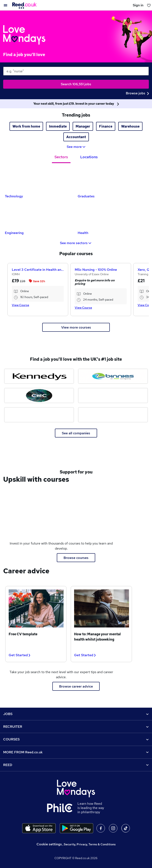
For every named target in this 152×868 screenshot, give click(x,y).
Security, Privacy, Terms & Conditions (90, 844)
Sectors (61, 157)
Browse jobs (137, 93)
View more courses (76, 327)
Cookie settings (49, 844)
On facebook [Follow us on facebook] (101, 828)
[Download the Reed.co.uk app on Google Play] (77, 828)
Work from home (26, 126)
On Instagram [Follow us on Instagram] (113, 828)
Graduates (86, 196)
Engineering (14, 233)
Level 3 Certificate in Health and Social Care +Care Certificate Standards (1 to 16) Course (38, 270)
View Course (20, 305)
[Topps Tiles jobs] (113, 395)
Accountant (76, 137)
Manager (83, 126)
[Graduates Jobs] (112, 179)
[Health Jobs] (112, 216)
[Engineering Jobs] (40, 216)
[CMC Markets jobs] (39, 395)
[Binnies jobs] (113, 376)
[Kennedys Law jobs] (39, 376)
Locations (89, 157)
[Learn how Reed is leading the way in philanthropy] (62, 808)
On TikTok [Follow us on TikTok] (126, 828)
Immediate (58, 126)
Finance (106, 126)
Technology (14, 196)
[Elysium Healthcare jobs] (39, 415)
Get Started (19, 655)
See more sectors (76, 243)
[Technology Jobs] (40, 179)
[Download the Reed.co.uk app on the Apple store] (39, 828)
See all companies (76, 433)
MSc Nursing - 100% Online (96, 270)
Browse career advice (76, 686)
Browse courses (76, 558)
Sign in (138, 5)
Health (83, 233)
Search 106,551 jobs (76, 84)
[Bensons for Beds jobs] (113, 415)
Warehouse (130, 126)
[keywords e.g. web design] (76, 71)
